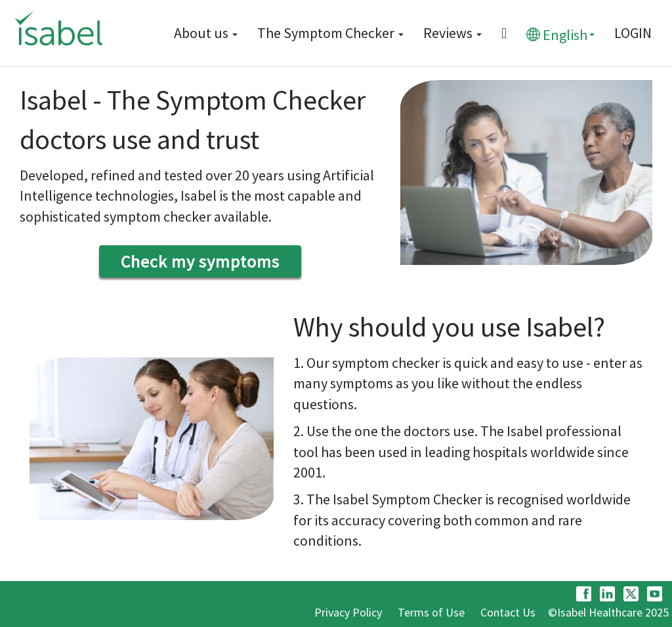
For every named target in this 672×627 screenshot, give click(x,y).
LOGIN (633, 33)
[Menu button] (504, 33)
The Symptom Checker (330, 33)
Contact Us (508, 612)
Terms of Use (431, 612)
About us (206, 33)
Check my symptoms (200, 261)
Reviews (452, 33)
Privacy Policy (348, 612)
